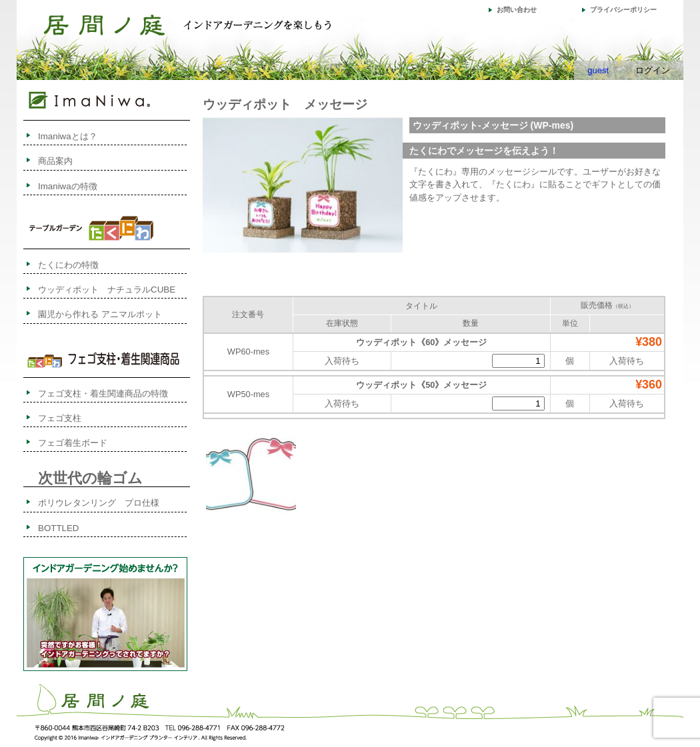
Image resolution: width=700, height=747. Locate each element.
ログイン (653, 70)
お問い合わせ (517, 10)
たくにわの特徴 (81, 265)
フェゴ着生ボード (73, 443)
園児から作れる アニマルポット (100, 314)
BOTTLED (58, 528)
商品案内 (55, 161)
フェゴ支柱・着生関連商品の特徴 (103, 393)
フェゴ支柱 (60, 418)
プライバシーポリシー (623, 10)
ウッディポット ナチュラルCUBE (107, 290)
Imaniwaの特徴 (68, 186)
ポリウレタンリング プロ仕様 (99, 503)
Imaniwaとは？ (68, 136)
